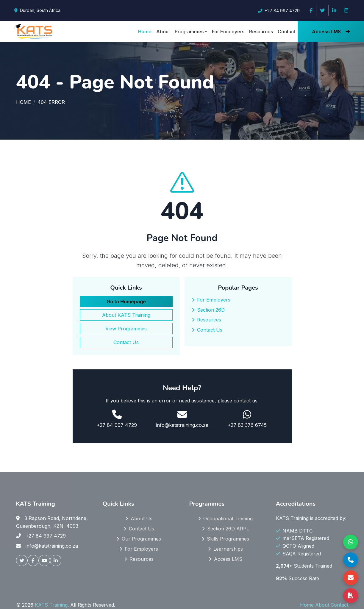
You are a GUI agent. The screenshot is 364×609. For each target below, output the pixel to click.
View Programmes (126, 329)
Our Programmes (141, 539)
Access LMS (331, 32)
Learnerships (228, 549)
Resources (261, 32)
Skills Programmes (228, 539)
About (163, 32)
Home (145, 32)
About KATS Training (126, 315)
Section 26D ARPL (228, 529)
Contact (286, 32)
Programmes (189, 32)
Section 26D (211, 310)
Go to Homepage (126, 302)
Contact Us (126, 342)
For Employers (228, 32)
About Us (142, 519)
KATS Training (51, 605)
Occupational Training (228, 519)
